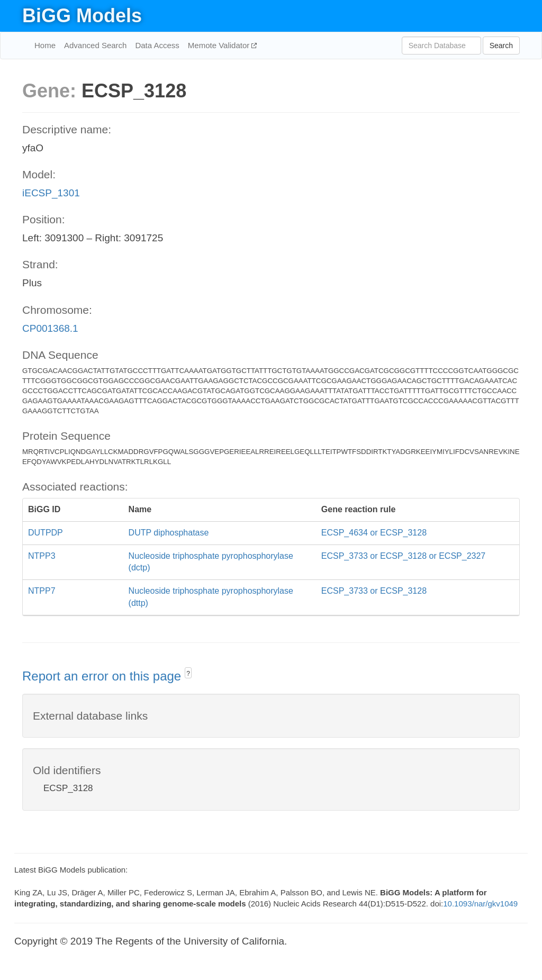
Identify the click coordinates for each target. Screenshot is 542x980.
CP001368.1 (50, 328)
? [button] (188, 674)
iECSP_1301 (51, 193)
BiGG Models (82, 16)
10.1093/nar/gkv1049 (480, 904)
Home (45, 45)
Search (501, 46)
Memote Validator (220, 45)
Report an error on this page (103, 676)
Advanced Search (95, 45)
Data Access (157, 45)
